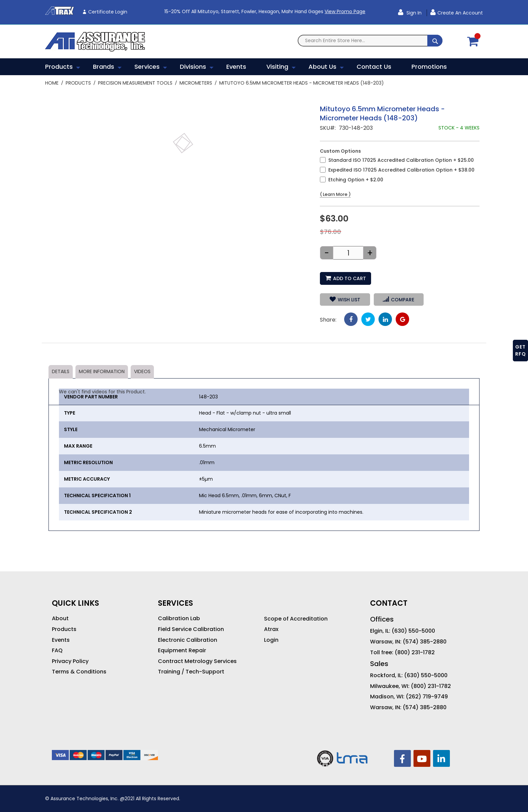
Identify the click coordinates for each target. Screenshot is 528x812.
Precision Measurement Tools (135, 83)
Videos (142, 371)
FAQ (57, 651)
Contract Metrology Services (197, 661)
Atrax (271, 629)
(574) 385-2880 (425, 642)
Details (61, 371)
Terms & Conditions (79, 672)
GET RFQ (521, 350)
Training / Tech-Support (191, 672)
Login (271, 640)
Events (61, 640)
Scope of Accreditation (296, 619)
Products (78, 83)
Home (52, 83)
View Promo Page (345, 11)
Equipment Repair (182, 651)
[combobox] (370, 41)
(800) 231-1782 (415, 653)
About (60, 619)
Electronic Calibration (188, 640)
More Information (102, 371)
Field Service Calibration (191, 629)
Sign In (413, 13)
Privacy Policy (70, 661)
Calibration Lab (179, 619)
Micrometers (196, 83)
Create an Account (460, 13)
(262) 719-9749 (427, 697)
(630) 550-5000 (413, 631)
